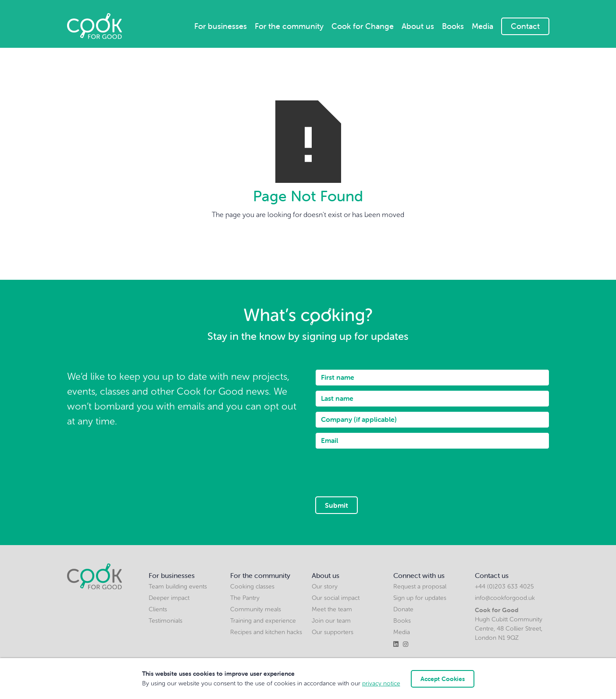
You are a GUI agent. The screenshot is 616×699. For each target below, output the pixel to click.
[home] (94, 26)
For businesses (221, 26)
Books (453, 26)
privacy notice (381, 683)
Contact (525, 26)
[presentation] (382, 471)
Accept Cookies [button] (443, 679)
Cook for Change (363, 26)
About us (418, 26)
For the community (289, 26)
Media (482, 26)
